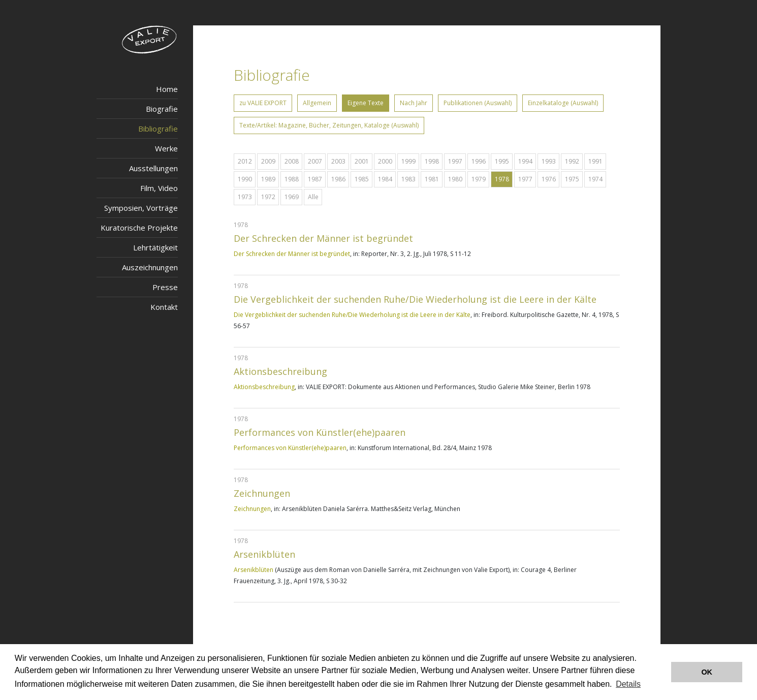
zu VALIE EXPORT (263, 103)
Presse (165, 287)
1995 (502, 161)
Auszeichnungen (150, 267)
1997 (455, 161)
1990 (245, 179)
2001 (362, 161)
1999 (408, 161)
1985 (362, 179)
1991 (595, 161)
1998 (432, 161)
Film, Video (159, 188)
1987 (315, 179)
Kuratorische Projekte (139, 228)
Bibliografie (158, 129)
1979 (479, 179)
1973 (245, 197)
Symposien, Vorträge (141, 208)
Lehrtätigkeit (155, 247)
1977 (525, 179)
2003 (338, 161)
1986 (338, 179)
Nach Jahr (414, 103)
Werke (166, 148)
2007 (315, 161)
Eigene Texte (366, 103)
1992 (572, 161)
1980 (455, 179)
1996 (479, 161)
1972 (268, 197)
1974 (595, 179)
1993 (549, 161)
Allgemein (317, 103)
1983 (408, 179)
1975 (572, 179)
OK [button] (707, 672)
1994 (525, 161)
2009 (268, 161)
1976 (549, 179)
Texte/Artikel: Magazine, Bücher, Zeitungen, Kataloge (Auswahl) (329, 125)
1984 (385, 179)
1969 (292, 197)
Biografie (162, 109)
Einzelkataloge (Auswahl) (563, 103)
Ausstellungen (153, 168)
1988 (292, 179)
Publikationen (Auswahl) (478, 103)
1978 (502, 179)
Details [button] (628, 684)
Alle (313, 197)
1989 (268, 179)
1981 (432, 179)
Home (167, 89)
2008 (292, 161)
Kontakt (164, 307)
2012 (245, 161)
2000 (385, 161)
